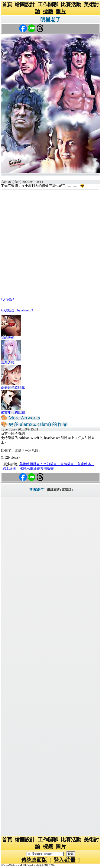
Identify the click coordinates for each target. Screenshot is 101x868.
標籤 (48, 11)
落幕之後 (8, 363)
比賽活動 (71, 4)
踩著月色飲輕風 (13, 387)
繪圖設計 (25, 4)
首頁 (7, 4)
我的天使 (8, 338)
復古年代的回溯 (13, 412)
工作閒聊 (48, 4)
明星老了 (50, 20)
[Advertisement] (50, 242)
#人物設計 (9, 300)
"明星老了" (37, 490)
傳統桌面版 (34, 860)
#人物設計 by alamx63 (17, 310)
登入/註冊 (65, 860)
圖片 (61, 11)
